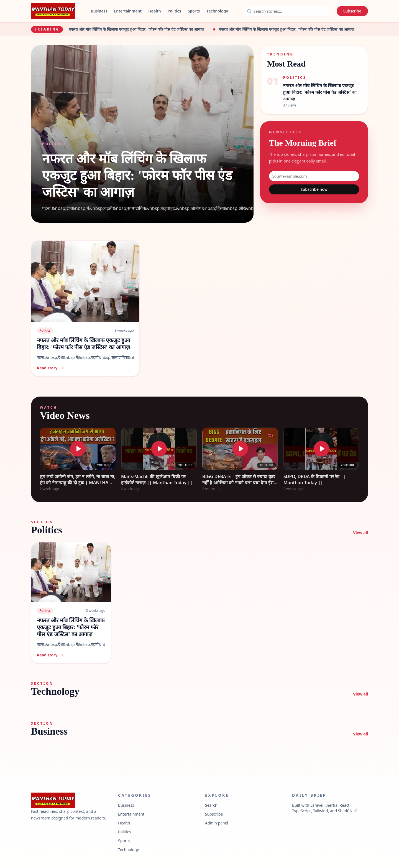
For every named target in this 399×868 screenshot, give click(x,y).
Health (155, 11)
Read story (51, 368)
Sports (194, 11)
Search (211, 805)
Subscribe (352, 11)
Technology (217, 11)
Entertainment (128, 11)
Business (99, 11)
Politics (174, 11)
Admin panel (217, 823)
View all (360, 533)
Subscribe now (314, 189)
